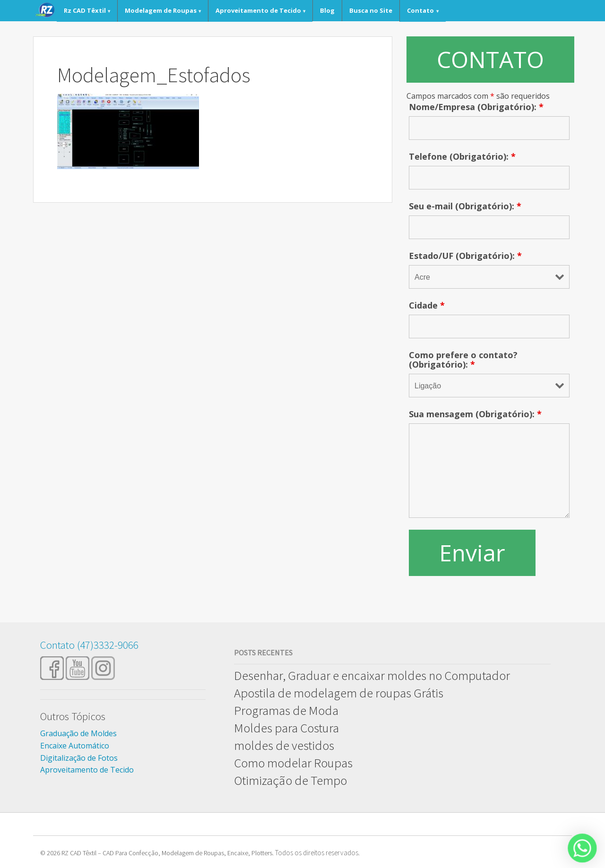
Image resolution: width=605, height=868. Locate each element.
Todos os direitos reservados (317, 853)
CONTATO (490, 59)
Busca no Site (371, 10)
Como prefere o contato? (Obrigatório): (463, 360)
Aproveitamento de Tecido (258, 10)
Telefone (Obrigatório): (462, 156)
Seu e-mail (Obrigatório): (465, 206)
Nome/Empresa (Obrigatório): (476, 107)
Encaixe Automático (75, 746)
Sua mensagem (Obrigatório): (475, 414)
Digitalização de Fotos (79, 758)
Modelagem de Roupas (161, 10)
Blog (327, 10)
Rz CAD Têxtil (85, 10)
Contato (420, 10)
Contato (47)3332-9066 (89, 645)
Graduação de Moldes (78, 733)
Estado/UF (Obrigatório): (465, 256)
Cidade (427, 305)
